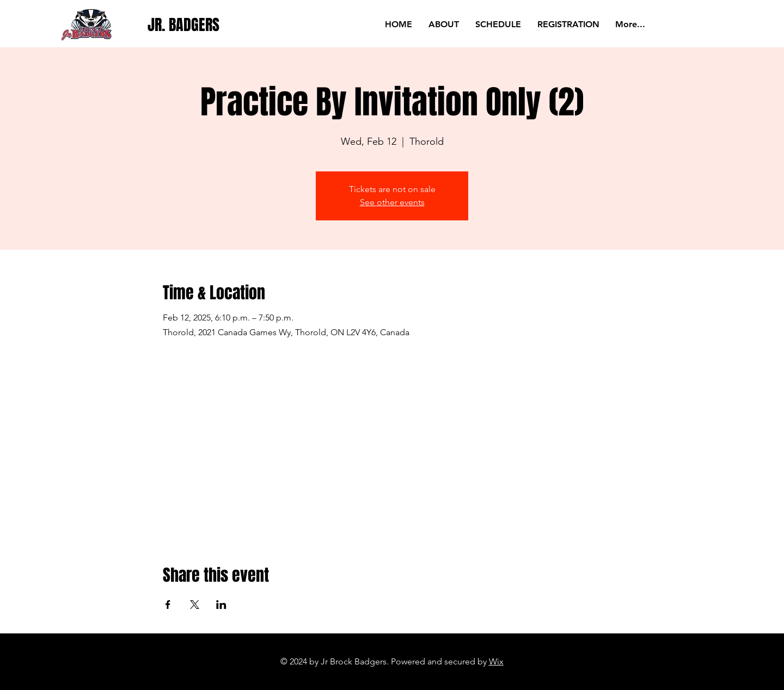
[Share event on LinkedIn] (221, 605)
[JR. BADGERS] (184, 25)
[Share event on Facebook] (168, 605)
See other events (392, 202)
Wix (496, 661)
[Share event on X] (195, 605)
